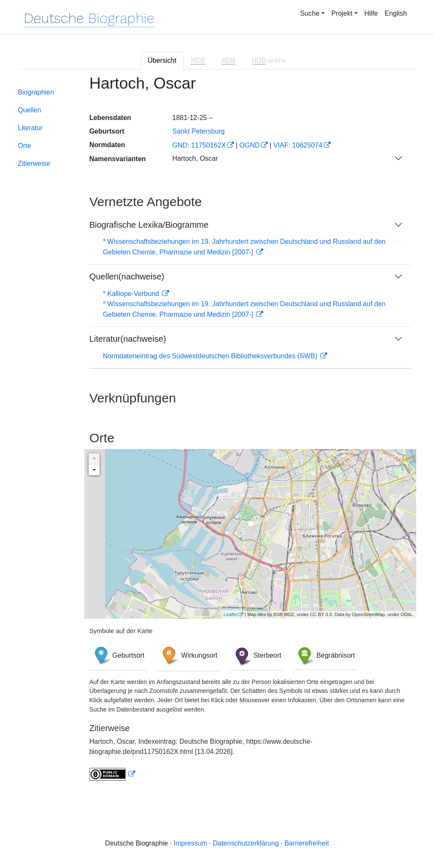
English (396, 13)
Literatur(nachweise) (128, 339)
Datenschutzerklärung (246, 843)
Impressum (191, 843)
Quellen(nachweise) (127, 276)
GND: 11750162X (199, 145)
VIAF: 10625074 (298, 145)
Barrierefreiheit (307, 843)
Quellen (29, 110)
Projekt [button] (342, 13)
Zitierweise (34, 163)
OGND (250, 145)
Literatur (30, 128)
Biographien (36, 92)
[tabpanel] (217, 433)
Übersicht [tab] (162, 60)
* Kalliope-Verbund (132, 294)
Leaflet (230, 614)
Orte (24, 146)
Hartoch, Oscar (195, 158)
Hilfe (371, 13)
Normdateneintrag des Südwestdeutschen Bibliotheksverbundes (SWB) (211, 356)
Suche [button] (310, 13)
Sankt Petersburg (198, 131)
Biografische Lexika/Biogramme (149, 225)
